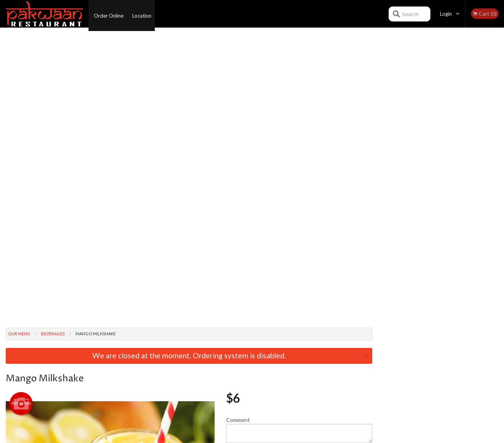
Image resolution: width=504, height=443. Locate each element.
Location (144, 14)
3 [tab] (435, 154)
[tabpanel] (441, 105)
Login (446, 14)
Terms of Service (265, 437)
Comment (299, 135)
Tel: (373, 362)
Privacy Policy (305, 362)
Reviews (299, 343)
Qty (248, 166)
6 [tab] (470, 154)
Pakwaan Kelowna (98, 334)
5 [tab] (458, 154)
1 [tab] (412, 154)
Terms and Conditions (314, 353)
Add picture (21, 109)
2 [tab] (424, 154)
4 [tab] (447, 154)
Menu (232, 343)
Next (498, 105)
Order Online (109, 14)
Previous (384, 105)
